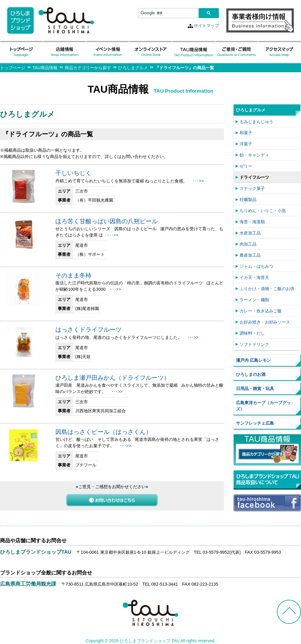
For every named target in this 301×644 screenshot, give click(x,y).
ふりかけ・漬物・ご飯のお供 (267, 289)
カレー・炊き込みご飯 (261, 311)
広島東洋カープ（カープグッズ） (263, 406)
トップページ (13, 68)
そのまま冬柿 (73, 275)
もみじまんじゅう (256, 122)
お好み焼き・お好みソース (265, 322)
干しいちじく (73, 173)
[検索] (167, 13)
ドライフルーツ (254, 177)
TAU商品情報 (45, 68)
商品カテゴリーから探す (88, 68)
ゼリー (246, 166)
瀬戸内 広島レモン (253, 360)
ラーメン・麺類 (254, 300)
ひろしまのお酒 (251, 374)
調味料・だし (252, 333)
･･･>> (198, 181)
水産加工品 (250, 233)
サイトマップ (206, 26)
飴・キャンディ (254, 155)
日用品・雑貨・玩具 (255, 389)
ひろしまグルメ (133, 68)
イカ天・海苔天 (254, 277)
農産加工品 (250, 255)
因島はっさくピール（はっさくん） (104, 432)
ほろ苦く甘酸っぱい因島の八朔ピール (107, 221)
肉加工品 (248, 244)
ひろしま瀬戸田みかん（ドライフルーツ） (113, 378)
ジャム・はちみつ (256, 266)
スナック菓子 (252, 188)
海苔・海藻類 (252, 222)
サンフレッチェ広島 (255, 423)
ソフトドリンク (254, 344)
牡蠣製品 (248, 200)
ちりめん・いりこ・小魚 (263, 211)
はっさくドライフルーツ (88, 330)
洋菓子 (246, 144)
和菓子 (246, 133)
